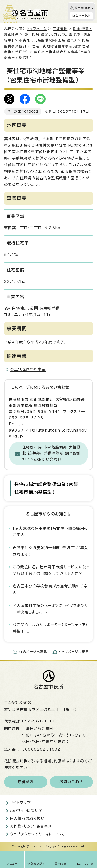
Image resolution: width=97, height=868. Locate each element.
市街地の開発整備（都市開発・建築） (48, 40)
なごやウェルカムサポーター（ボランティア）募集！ (50, 628)
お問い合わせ (71, 782)
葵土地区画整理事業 (28, 369)
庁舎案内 (26, 782)
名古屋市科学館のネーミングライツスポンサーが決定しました (51, 609)
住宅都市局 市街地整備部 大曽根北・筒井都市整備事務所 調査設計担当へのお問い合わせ (52, 453)
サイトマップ (20, 803)
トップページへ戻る (74, 652)
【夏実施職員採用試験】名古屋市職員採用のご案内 (50, 532)
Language (85, 864)
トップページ (37, 29)
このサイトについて (26, 810)
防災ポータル (81, 16)
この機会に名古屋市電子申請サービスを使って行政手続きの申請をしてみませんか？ (51, 570)
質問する (61, 864)
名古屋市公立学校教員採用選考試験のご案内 (50, 589)
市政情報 (60, 29)
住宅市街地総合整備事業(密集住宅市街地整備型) (46, 488)
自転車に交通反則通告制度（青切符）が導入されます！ (50, 551)
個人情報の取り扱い (27, 819)
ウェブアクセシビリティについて (37, 834)
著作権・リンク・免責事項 (31, 826)
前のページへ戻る (33, 652)
